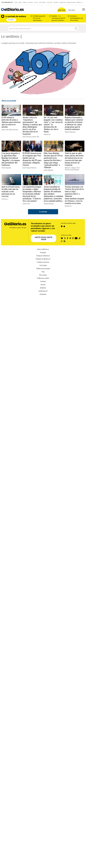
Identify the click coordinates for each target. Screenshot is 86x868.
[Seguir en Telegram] (70, 238)
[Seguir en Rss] (65, 241)
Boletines (43, 288)
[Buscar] (76, 28)
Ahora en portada (9, 101)
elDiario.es (47, 134)
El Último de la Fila (81, 2)
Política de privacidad (43, 269)
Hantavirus (31, 2)
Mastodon (43, 294)
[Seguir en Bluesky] (62, 238)
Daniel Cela (26, 204)
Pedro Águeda (6, 168)
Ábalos (20, 2)
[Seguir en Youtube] (76, 238)
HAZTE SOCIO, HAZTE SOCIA (44, 238)
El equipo (43, 252)
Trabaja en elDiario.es (43, 256)
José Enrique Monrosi (30, 168)
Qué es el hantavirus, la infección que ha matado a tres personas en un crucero (11, 192)
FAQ (43, 272)
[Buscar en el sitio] (41, 28)
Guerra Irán (50, 2)
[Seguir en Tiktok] (80, 238)
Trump (16, 2)
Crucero (36, 2)
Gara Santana (75, 170)
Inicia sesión (72, 10)
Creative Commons (43, 262)
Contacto (43, 281)
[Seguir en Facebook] (67, 238)
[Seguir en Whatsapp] (62, 241)
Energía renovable (71, 2)
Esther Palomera (70, 132)
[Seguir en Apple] (64, 226)
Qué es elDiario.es (43, 249)
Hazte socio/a (62, 10)
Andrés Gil (68, 206)
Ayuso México (42, 2)
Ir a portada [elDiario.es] (43, 212)
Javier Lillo (5, 130)
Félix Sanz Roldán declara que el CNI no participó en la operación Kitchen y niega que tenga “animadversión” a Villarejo (53, 160)
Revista (43, 285)
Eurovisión (56, 2)
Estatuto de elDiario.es (43, 259)
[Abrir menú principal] (84, 9)
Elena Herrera (14, 130)
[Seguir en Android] (62, 226)
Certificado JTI (43, 291)
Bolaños (25, 2)
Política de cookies (43, 278)
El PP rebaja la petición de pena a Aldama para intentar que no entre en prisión (11, 122)
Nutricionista (63, 2)
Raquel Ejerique (49, 204)
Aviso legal (43, 265)
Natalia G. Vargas (70, 168)
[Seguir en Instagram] (73, 238)
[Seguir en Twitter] (65, 238)
